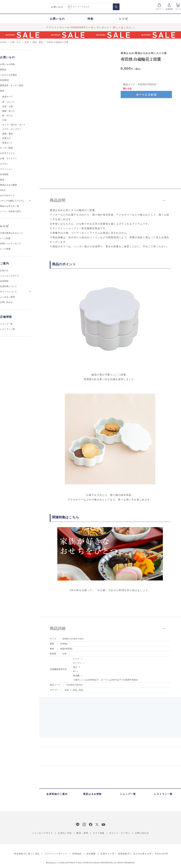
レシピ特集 (5, 238)
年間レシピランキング (11, 244)
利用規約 (77, 854)
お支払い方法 (65, 833)
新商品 (3, 70)
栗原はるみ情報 (92, 794)
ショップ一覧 (6, 324)
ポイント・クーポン (120, 833)
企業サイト (106, 854)
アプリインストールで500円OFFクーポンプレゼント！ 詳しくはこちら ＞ (91, 27)
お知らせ (4, 270)
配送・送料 (82, 833)
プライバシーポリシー (56, 854)
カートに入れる (146, 95)
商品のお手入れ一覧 (10, 206)
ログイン (159, 9)
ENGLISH (161, 854)
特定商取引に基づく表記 (27, 854)
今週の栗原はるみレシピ (12, 233)
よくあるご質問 (7, 297)
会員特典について (8, 286)
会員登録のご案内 (57, 794)
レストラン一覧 (7, 329)
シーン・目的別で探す (11, 211)
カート (178, 9)
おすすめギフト (7, 195)
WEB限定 (5, 80)
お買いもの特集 (7, 64)
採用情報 (123, 854)
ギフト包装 (99, 833)
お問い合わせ (6, 302)
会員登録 (169, 9)
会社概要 (91, 854)
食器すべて (8, 97)
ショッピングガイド (10, 276)
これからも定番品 (8, 75)
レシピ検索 (5, 249)
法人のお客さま (141, 854)
